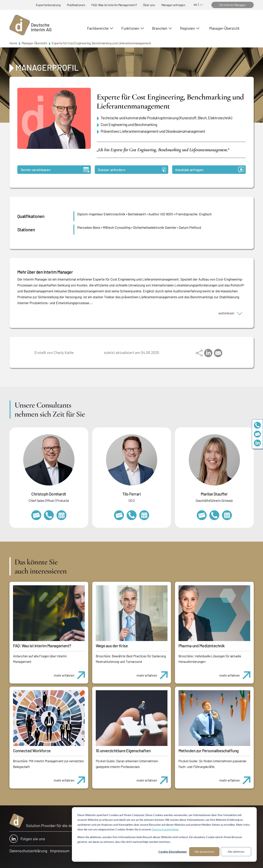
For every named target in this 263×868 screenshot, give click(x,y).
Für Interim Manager (233, 5)
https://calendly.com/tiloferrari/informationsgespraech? (144, 515)
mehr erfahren (71, 673)
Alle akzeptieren (204, 852)
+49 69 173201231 (132, 515)
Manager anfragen (173, 5)
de (195, 4)
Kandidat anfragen (210, 170)
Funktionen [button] (130, 28)
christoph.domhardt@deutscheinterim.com (36, 515)
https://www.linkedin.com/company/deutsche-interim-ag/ (257, 443)
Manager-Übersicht (224, 28)
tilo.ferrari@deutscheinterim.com (119, 515)
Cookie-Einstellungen (173, 852)
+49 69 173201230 (257, 425)
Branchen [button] (160, 28)
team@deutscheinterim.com (257, 434)
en (202, 4)
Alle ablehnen (236, 852)
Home (13, 43)
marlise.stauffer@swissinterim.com (202, 515)
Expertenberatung (48, 5)
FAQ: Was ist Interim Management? (114, 5)
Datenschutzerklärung (28, 851)
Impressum (60, 851)
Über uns (149, 5)
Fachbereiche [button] (98, 28)
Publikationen (76, 5)
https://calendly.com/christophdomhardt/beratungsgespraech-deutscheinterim (61, 515)
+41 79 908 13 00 (214, 515)
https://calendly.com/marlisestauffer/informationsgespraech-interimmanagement (227, 515)
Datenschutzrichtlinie (165, 829)
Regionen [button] (187, 28)
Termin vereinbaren (55, 170)
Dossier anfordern (132, 170)
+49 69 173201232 (49, 515)
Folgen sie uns (27, 839)
